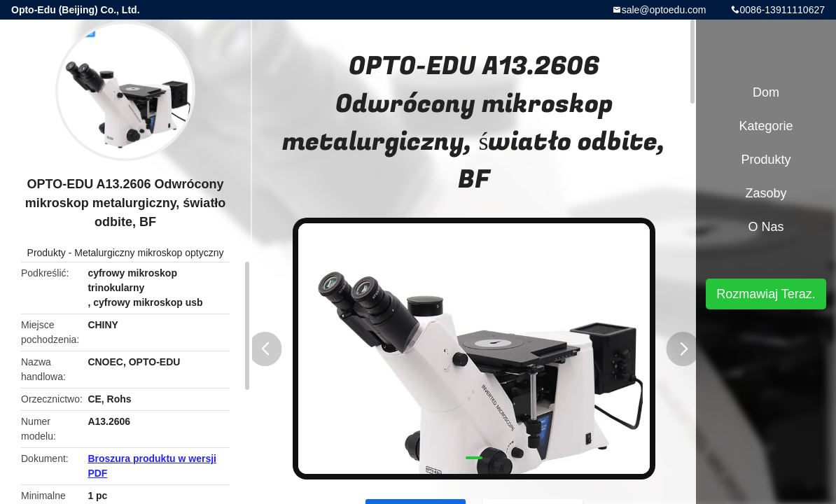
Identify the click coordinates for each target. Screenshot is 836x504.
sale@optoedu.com (664, 10)
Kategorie (766, 126)
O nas (766, 227)
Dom (766, 92)
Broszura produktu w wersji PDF (152, 466)
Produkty (47, 253)
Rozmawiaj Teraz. (766, 294)
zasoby (766, 193)
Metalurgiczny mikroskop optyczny (149, 253)
